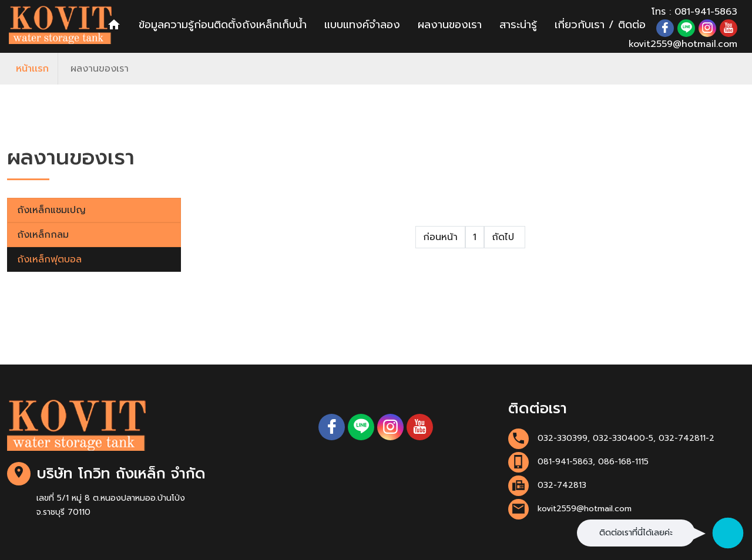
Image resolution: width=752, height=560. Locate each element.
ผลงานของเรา (450, 25)
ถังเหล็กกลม (43, 235)
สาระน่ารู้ (518, 25)
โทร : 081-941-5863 (694, 12)
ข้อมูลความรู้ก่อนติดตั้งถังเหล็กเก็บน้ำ (223, 25)
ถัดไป (505, 237)
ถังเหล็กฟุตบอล (49, 259)
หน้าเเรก (32, 69)
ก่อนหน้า (440, 237)
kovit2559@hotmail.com (683, 44)
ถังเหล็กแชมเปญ (51, 210)
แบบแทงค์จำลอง (362, 25)
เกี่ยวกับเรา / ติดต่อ (600, 25)
